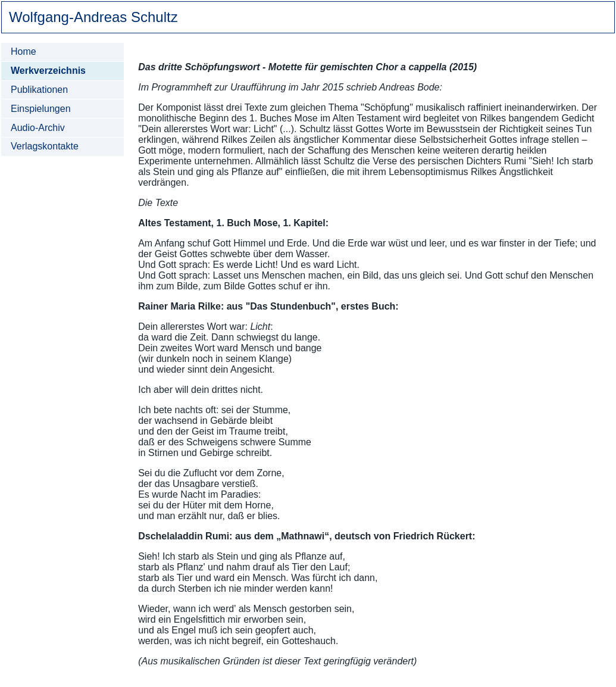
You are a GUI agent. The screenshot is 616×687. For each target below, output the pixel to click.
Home (24, 51)
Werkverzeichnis (48, 71)
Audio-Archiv (38, 128)
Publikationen (39, 90)
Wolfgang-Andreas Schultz (93, 17)
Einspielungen (41, 109)
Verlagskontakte (45, 146)
